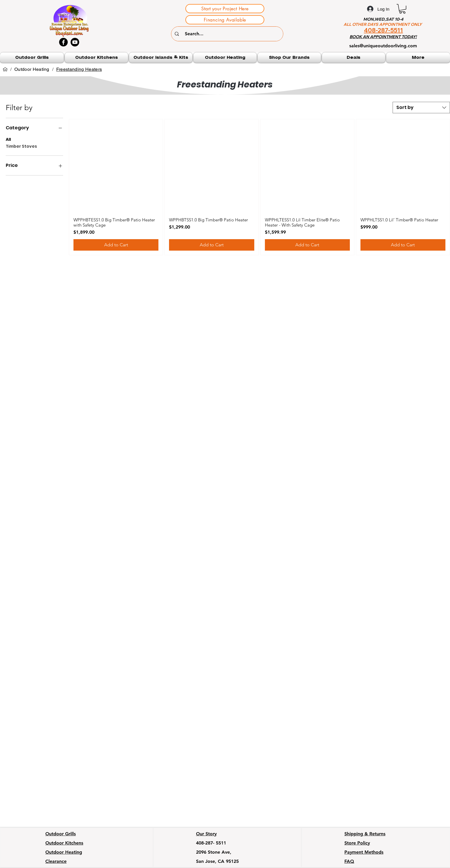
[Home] (5, 69)
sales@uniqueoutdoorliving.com (383, 46)
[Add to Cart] (116, 245)
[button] (402, 9)
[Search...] (228, 34)
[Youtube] (75, 42)
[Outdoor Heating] (32, 69)
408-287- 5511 (211, 843)
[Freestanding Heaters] (79, 69)
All (8, 139)
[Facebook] (63, 42)
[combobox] (421, 108)
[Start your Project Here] (225, 9)
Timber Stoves (21, 146)
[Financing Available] (225, 20)
